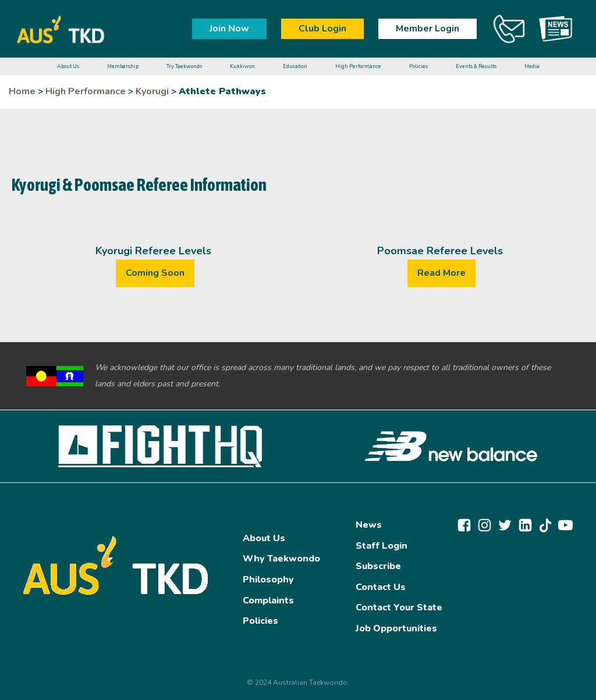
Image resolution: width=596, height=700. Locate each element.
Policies (260, 621)
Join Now (229, 29)
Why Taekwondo (281, 559)
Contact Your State (399, 607)
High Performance (86, 91)
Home (22, 91)
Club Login (322, 29)
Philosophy (268, 580)
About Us (264, 538)
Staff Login (382, 546)
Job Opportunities (396, 628)
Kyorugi (152, 91)
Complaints (268, 600)
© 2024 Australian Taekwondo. (298, 683)
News (369, 525)
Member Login (428, 29)
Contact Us (381, 587)
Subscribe (378, 566)
